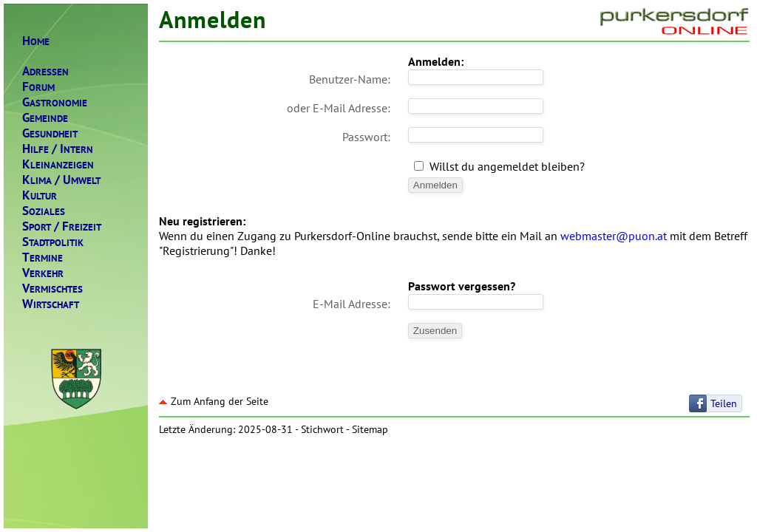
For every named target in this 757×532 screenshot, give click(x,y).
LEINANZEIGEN (58, 164)
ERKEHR (43, 273)
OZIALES (44, 211)
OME (36, 41)
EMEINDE (45, 118)
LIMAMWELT (61, 180)
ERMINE (43, 258)
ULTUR (40, 195)
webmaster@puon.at (614, 236)
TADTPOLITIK (53, 242)
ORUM (38, 87)
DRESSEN (45, 71)
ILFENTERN (58, 149)
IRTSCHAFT (51, 304)
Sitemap (370, 429)
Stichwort (322, 429)
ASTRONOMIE (55, 102)
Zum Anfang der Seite (214, 401)
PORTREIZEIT (62, 226)
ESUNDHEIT (50, 133)
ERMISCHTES (52, 289)
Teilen (724, 403)
